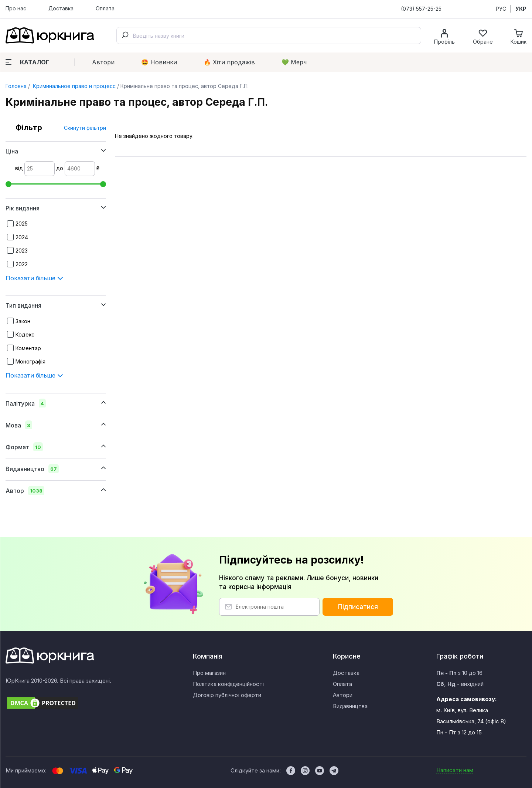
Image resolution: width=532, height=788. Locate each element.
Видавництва (350, 706)
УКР (521, 9)
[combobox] (269, 35)
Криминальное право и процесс (74, 86)
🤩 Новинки (159, 62)
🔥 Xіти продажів (229, 62)
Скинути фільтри (85, 128)
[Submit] (125, 35)
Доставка (61, 8)
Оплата (105, 8)
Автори (103, 62)
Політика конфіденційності (228, 684)
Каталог (27, 62)
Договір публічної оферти (227, 695)
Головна (16, 86)
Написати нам (455, 770)
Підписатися (358, 607)
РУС (501, 9)
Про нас (16, 8)
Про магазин (209, 673)
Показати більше (34, 278)
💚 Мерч (294, 62)
